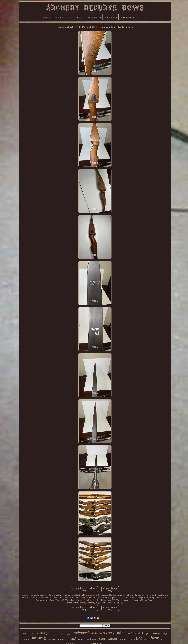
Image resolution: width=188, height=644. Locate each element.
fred (148, 634)
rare (25, 634)
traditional (81, 633)
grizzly (81, 639)
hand (72, 638)
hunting (39, 638)
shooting (52, 639)
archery (107, 632)
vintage (43, 633)
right (138, 638)
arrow (62, 634)
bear (155, 638)
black (102, 639)
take (69, 634)
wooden (62, 639)
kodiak (139, 633)
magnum (54, 634)
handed (32, 634)
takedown (125, 633)
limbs (95, 633)
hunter (123, 639)
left (130, 639)
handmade (91, 639)
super (163, 640)
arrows (157, 633)
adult (146, 639)
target (113, 639)
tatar (27, 639)
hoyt (165, 634)
